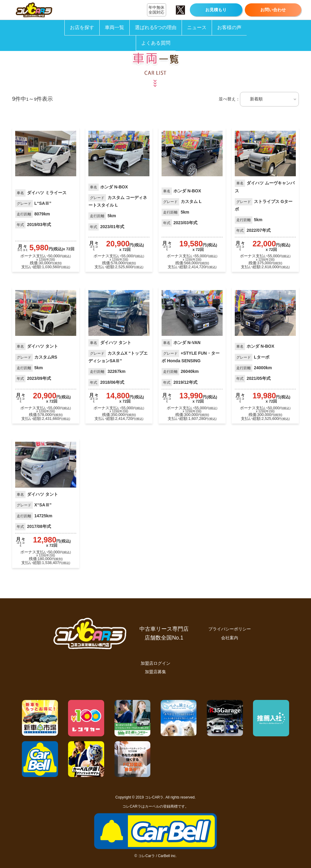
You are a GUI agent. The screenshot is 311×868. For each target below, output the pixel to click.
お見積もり (216, 10)
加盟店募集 (155, 672)
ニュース (197, 27)
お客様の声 (229, 27)
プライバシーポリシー (230, 629)
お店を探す (82, 27)
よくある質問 (156, 43)
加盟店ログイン (155, 663)
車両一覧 (114, 27)
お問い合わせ (273, 10)
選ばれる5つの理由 (156, 27)
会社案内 (230, 638)
